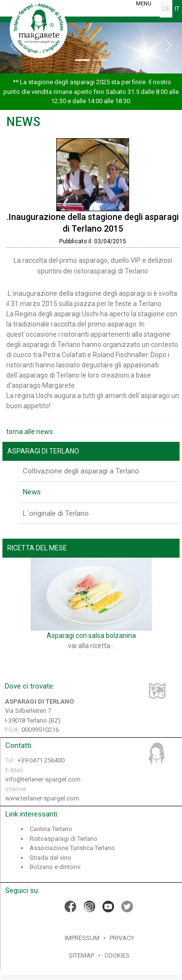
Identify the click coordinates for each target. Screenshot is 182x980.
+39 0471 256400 (41, 760)
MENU (143, 4)
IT (177, 9)
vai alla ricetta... (91, 646)
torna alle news (30, 432)
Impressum (82, 938)
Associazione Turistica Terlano (72, 848)
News (32, 492)
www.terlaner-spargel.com (42, 798)
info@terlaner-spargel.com (43, 779)
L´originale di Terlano (56, 513)
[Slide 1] (83, 60)
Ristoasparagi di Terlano (64, 839)
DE (166, 9)
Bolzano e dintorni (55, 867)
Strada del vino (50, 858)
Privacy (122, 938)
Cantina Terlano (51, 829)
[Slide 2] (100, 60)
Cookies (117, 955)
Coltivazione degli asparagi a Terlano (81, 471)
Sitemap (82, 955)
